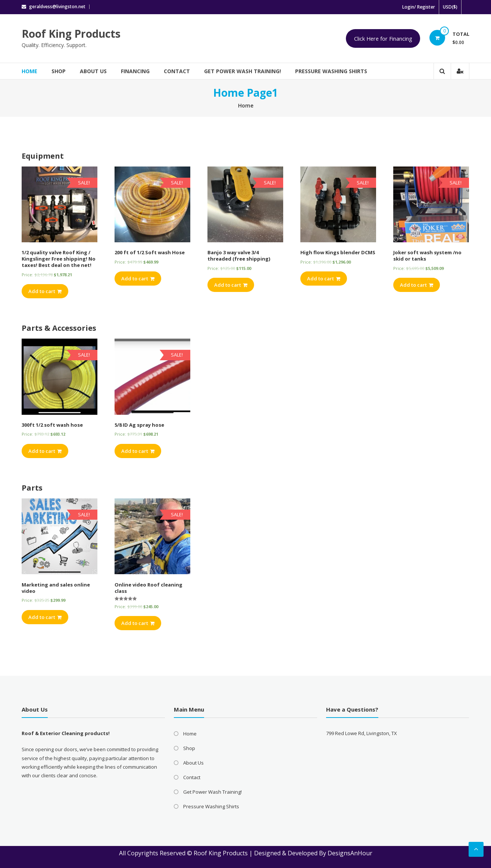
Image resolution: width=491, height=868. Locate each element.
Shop (59, 71)
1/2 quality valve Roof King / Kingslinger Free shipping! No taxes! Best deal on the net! (59, 259)
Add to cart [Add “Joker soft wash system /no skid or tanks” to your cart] (417, 285)
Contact (177, 71)
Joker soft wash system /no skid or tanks (427, 256)
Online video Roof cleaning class (148, 588)
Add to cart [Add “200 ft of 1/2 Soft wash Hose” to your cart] (138, 279)
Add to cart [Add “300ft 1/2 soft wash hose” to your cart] (45, 451)
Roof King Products (71, 34)
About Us (93, 71)
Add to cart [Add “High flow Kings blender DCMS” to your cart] (324, 279)
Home (29, 71)
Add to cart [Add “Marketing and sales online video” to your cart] (45, 617)
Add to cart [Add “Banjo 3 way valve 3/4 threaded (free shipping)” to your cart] (231, 285)
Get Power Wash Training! (243, 71)
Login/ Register (419, 7)
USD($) (450, 7)
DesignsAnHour (350, 853)
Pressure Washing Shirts (331, 71)
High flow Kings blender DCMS (338, 252)
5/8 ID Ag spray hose (139, 425)
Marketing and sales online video (56, 588)
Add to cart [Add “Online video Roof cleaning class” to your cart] (138, 623)
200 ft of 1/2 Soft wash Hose (150, 252)
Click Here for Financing (383, 38)
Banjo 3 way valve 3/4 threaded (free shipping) (239, 256)
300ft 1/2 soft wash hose (52, 425)
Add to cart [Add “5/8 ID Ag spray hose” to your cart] (138, 451)
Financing (135, 71)
